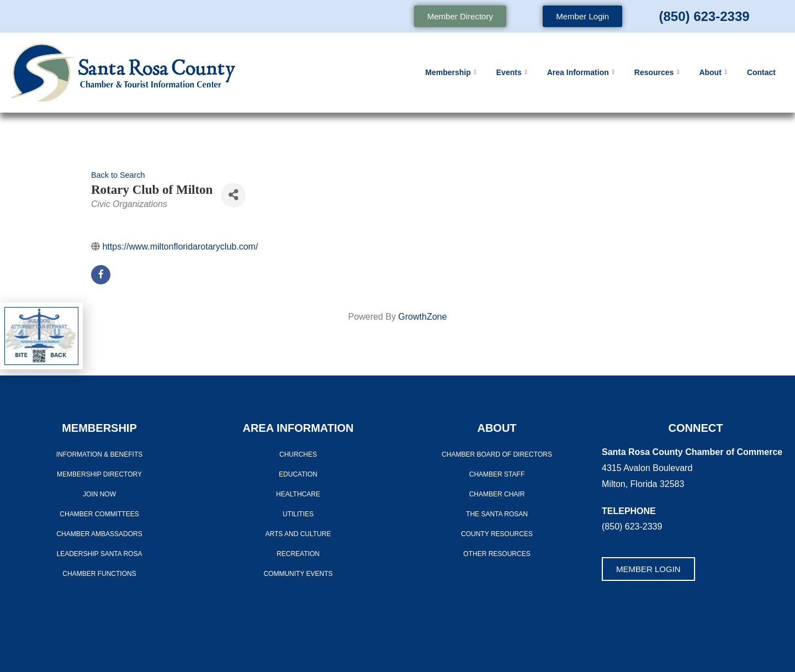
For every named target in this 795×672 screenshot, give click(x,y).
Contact (761, 72)
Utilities (298, 514)
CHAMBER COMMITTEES (99, 514)
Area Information (581, 72)
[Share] (233, 195)
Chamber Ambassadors (99, 534)
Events (512, 72)
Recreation (298, 554)
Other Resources (497, 554)
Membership (451, 72)
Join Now (99, 494)
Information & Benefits (99, 454)
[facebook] (101, 275)
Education (298, 474)
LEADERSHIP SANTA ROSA (100, 554)
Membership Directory (99, 474)
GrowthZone (422, 317)
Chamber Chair (497, 494)
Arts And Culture (298, 534)
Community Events (298, 574)
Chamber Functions (99, 574)
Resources (657, 72)
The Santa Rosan (497, 514)
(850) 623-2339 (704, 16)
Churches (298, 454)
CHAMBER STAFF (497, 474)
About (713, 72)
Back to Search (118, 175)
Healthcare (298, 494)
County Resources (497, 534)
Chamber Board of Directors (497, 454)
